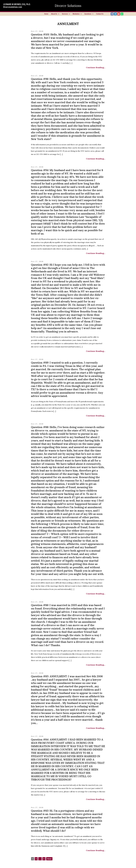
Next (49, 859)
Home (46, 14)
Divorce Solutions (68, 6)
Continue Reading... (96, 67)
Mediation (77, 14)
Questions (89, 14)
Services (66, 14)
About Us (55, 14)
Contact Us (100, 14)
